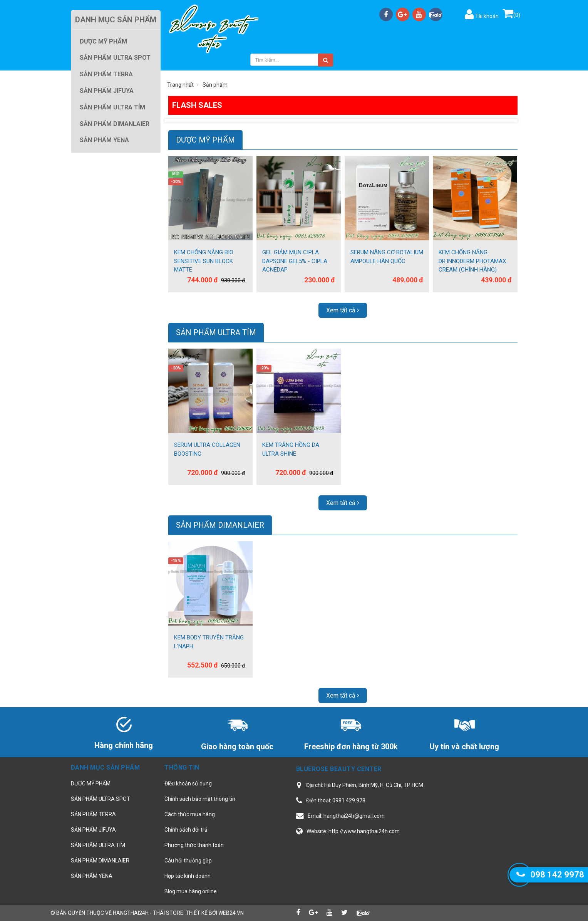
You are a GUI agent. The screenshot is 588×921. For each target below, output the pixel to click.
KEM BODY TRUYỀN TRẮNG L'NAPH (209, 642)
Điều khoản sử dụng (188, 783)
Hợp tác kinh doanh (188, 876)
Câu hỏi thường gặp (188, 861)
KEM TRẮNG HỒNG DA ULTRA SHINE (291, 449)
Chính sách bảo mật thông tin (200, 799)
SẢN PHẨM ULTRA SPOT (101, 799)
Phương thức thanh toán (194, 845)
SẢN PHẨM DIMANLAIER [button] (115, 124)
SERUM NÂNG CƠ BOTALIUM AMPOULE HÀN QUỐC (387, 257)
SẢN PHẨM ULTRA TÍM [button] (112, 107)
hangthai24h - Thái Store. (149, 913)
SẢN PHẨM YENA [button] (104, 140)
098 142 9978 (557, 875)
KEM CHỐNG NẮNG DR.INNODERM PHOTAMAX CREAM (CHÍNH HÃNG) (472, 261)
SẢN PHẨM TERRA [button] (106, 74)
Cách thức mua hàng (190, 814)
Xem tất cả (343, 310)
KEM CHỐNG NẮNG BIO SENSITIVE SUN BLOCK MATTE (204, 261)
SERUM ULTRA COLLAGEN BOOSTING (207, 449)
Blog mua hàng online (191, 891)
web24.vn (231, 913)
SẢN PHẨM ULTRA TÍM (216, 332)
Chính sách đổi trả (186, 830)
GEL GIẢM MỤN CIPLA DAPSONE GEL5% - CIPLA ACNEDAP (295, 261)
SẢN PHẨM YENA (92, 876)
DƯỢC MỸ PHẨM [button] (103, 41)
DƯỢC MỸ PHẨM (205, 140)
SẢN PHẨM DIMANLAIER (220, 525)
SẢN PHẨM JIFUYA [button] (107, 91)
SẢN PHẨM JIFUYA (93, 830)
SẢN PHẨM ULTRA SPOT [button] (115, 58)
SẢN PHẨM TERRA (93, 814)
